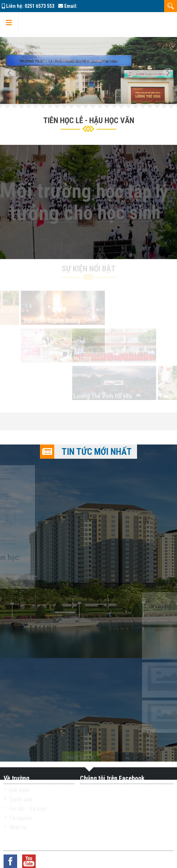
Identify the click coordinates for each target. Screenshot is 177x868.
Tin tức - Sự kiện (28, 809)
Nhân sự (18, 827)
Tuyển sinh (21, 799)
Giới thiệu (19, 790)
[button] (12, 70)
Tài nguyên (21, 818)
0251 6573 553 (39, 6)
